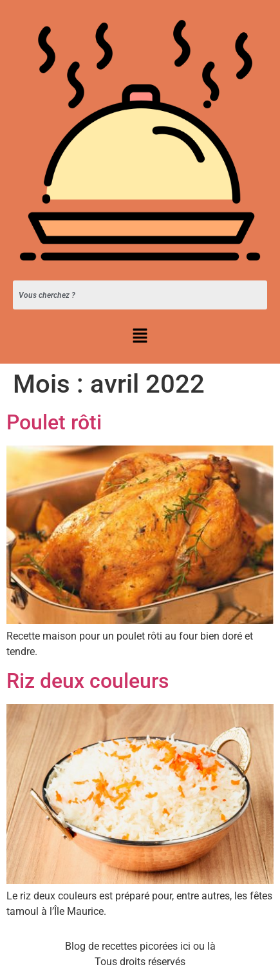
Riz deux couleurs (88, 681)
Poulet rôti (54, 422)
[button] (140, 337)
